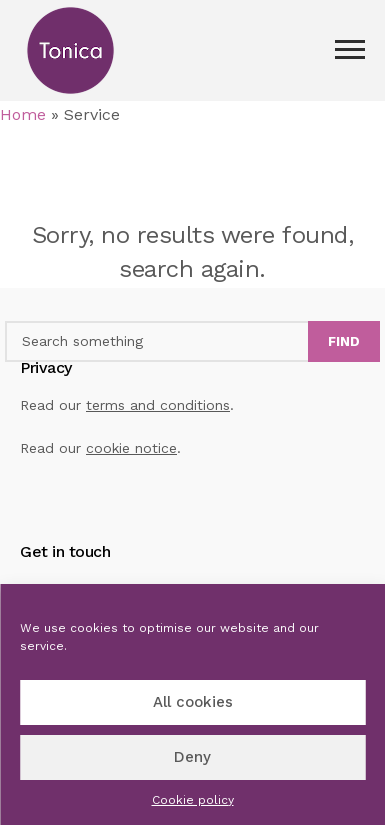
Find (344, 341)
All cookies (193, 702)
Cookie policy (193, 800)
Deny (192, 757)
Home (23, 114)
